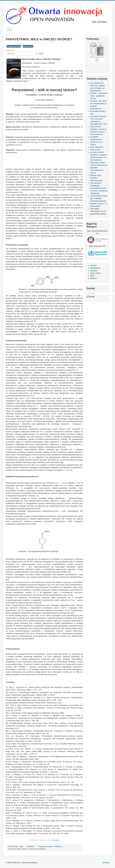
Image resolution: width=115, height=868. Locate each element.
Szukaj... (87, 291)
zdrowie (93, 265)
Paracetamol (28, 46)
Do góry (106, 863)
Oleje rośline (95, 273)
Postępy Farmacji (14, 46)
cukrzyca (94, 271)
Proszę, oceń (6, 51)
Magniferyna (95, 268)
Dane (92, 276)
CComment (56, 840)
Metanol (94, 278)
